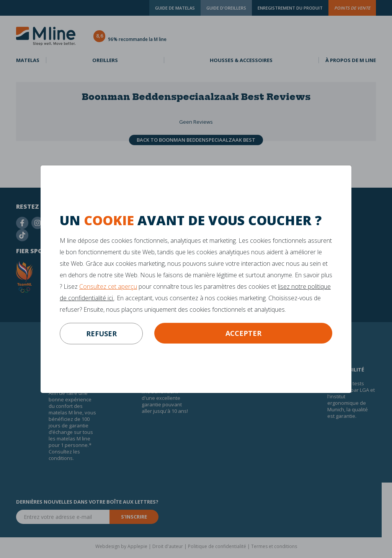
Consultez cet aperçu (108, 286)
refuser (101, 334)
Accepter (243, 333)
